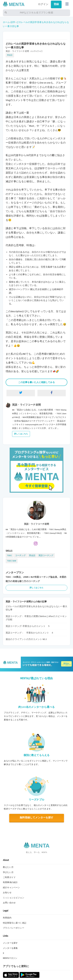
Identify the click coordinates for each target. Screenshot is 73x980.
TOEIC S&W (12, 561)
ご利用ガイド (9, 877)
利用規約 (7, 918)
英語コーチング (46, 555)
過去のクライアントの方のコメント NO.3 (26, 639)
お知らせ (7, 893)
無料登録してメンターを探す (36, 818)
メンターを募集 (10, 948)
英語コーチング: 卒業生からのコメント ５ (28, 626)
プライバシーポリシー (14, 928)
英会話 (10, 55)
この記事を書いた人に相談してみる (36, 382)
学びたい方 (8, 872)
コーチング (20, 555)
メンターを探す (10, 943)
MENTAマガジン (10, 958)
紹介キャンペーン (11, 888)
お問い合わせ (9, 903)
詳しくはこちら (21, 434)
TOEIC (10, 555)
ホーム (6, 22)
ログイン (43, 4)
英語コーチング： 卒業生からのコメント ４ (30, 633)
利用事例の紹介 (10, 882)
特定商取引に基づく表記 (15, 923)
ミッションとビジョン (14, 898)
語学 (13, 22)
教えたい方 (8, 867)
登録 (56, 4)
